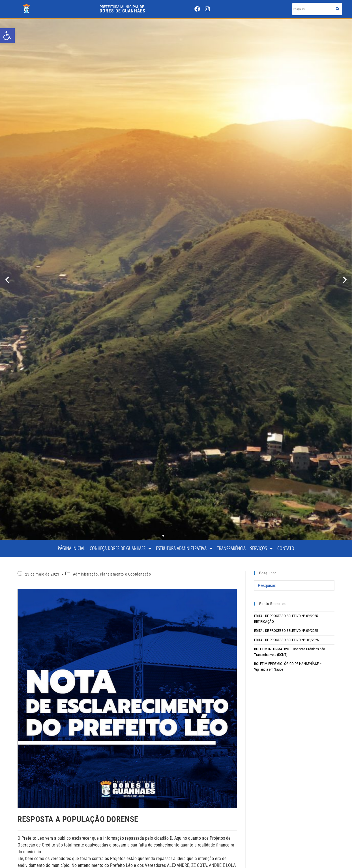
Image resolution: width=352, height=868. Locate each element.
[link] (7, 36)
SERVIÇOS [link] (261, 548)
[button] (7, 280)
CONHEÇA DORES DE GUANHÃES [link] (121, 548)
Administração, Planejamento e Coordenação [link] (112, 574)
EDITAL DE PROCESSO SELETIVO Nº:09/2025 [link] (286, 631)
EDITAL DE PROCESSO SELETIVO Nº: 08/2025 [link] (286, 640)
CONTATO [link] (286, 548)
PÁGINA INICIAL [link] (71, 548)
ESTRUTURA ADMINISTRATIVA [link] (184, 548)
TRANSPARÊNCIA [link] (231, 548)
